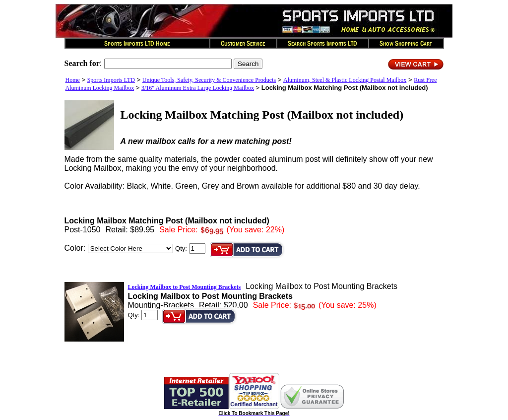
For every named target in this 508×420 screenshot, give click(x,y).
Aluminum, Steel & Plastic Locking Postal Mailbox (345, 80)
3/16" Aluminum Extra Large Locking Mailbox (198, 88)
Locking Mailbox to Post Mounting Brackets (185, 287)
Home (73, 80)
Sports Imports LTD (111, 80)
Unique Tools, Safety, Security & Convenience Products (209, 80)
